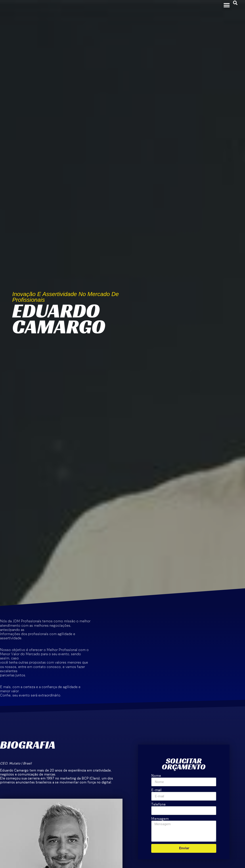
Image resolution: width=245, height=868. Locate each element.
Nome (156, 776)
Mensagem (160, 819)
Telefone (158, 805)
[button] (227, 5)
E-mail (156, 790)
